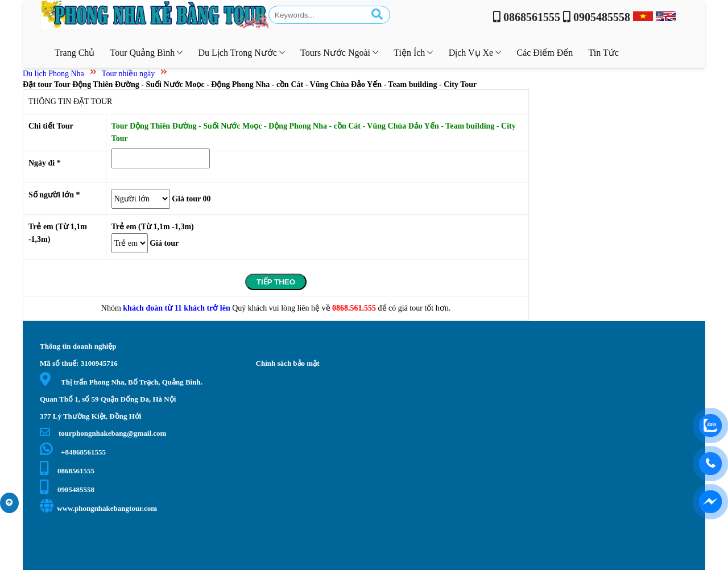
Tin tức (604, 53)
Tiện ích (413, 53)
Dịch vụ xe (475, 53)
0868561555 (67, 471)
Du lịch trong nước (241, 53)
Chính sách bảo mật (288, 363)
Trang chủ (75, 53)
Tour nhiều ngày (128, 74)
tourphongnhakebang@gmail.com (103, 433)
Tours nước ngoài (339, 53)
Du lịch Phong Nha (53, 74)
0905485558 (67, 490)
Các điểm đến (545, 53)
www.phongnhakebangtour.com (98, 508)
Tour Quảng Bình (147, 53)
